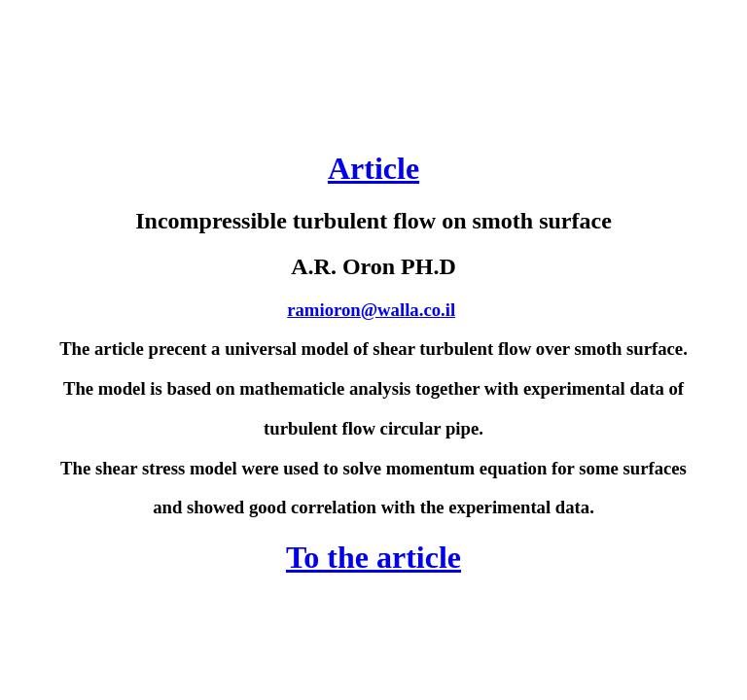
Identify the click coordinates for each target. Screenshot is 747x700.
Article (373, 168)
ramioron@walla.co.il (371, 310)
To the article (373, 557)
